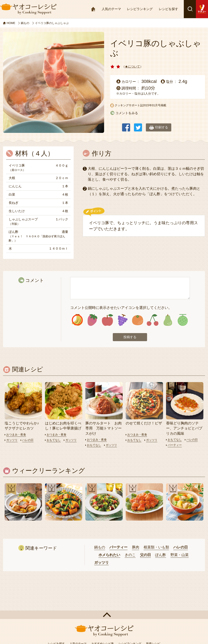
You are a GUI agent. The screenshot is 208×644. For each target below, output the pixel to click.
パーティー (175, 446)
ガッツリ (12, 441)
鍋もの (100, 548)
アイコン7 (168, 320)
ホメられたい (109, 556)
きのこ (130, 556)
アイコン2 (92, 320)
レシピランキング (140, 9)
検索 (190, 9)
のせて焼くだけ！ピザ (144, 424)
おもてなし (54, 441)
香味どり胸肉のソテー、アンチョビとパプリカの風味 (184, 429)
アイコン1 (77, 320)
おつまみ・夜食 (17, 435)
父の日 (145, 556)
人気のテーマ (111, 9)
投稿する (130, 338)
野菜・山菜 (180, 556)
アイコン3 (107, 320)
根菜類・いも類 (156, 548)
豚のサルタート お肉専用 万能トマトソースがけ (103, 429)
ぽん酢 (161, 556)
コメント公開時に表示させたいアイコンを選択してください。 (121, 308)
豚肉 (136, 548)
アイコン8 (183, 320)
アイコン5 (137, 320)
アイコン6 (153, 320)
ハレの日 (29, 441)
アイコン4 (122, 320)
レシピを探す (168, 9)
